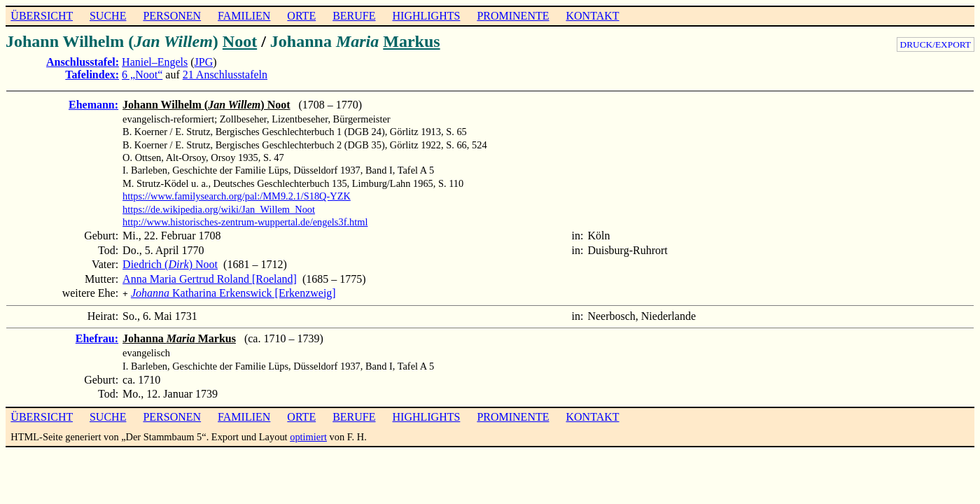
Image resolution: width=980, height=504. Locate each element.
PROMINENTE (513, 16)
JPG (204, 62)
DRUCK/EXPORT (936, 44)
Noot (240, 41)
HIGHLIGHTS (427, 16)
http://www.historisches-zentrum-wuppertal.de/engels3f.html (245, 222)
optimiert (308, 435)
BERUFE (354, 16)
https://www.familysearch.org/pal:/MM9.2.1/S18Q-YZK (237, 196)
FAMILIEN (244, 16)
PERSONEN (172, 16)
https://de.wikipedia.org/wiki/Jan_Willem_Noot (219, 209)
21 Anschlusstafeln (225, 75)
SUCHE (108, 16)
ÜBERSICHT (42, 16)
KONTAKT (592, 16)
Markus (411, 41)
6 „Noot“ (142, 75)
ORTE (301, 16)
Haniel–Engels (155, 62)
